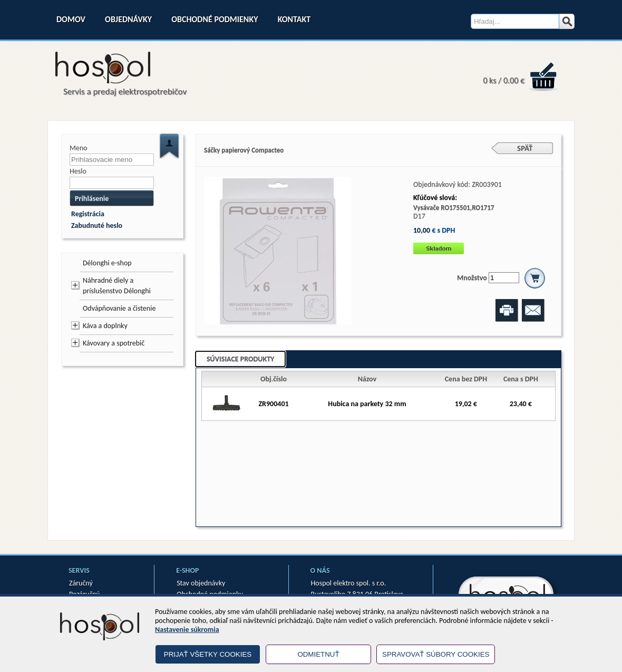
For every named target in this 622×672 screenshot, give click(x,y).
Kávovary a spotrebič (114, 343)
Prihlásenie (92, 199)
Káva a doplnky (105, 326)
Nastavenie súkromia (187, 630)
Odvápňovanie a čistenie (119, 308)
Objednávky (128, 19)
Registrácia (88, 214)
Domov (71, 19)
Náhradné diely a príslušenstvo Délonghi (117, 286)
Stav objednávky (201, 583)
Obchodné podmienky (215, 19)
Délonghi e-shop (107, 263)
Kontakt (294, 19)
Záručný (81, 583)
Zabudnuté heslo (97, 225)
